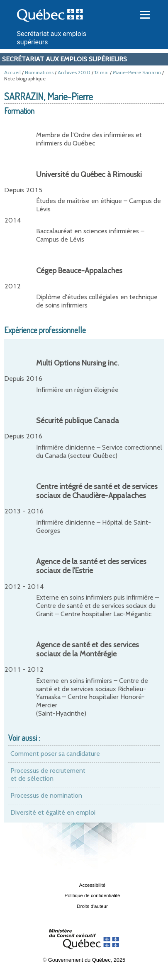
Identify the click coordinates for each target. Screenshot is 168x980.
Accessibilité (92, 885)
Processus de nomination (46, 795)
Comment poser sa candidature (55, 754)
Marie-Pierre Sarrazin (137, 72)
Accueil (12, 72)
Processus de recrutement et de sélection (48, 775)
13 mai (102, 72)
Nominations (39, 72)
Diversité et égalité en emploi (53, 812)
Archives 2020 (74, 72)
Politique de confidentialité (93, 895)
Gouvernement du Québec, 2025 (87, 960)
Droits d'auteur (92, 906)
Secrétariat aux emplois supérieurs (65, 59)
